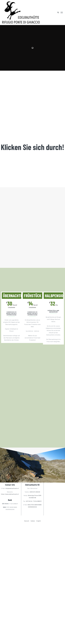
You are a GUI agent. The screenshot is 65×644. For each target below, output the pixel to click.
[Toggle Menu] (62, 13)
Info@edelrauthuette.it (12, 488)
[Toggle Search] (58, 12)
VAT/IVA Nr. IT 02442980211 (34, 501)
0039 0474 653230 (35, 492)
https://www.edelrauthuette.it (10, 494)
